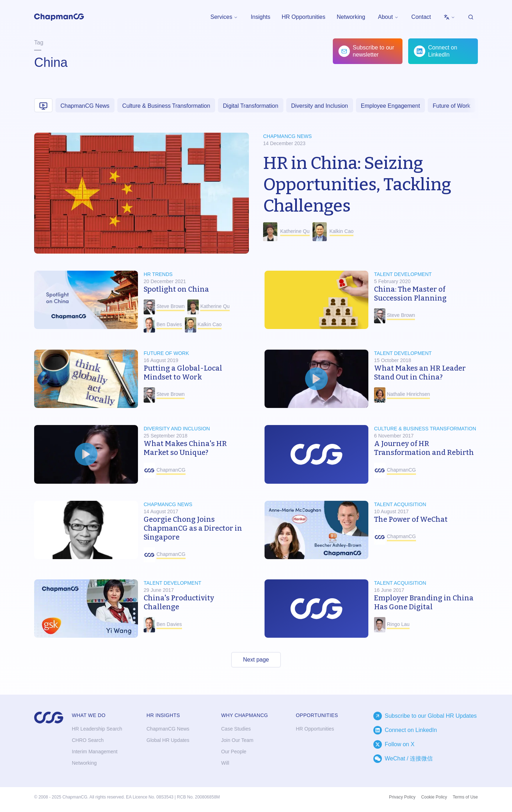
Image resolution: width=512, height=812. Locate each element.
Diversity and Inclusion (320, 106)
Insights (260, 17)
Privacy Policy (402, 797)
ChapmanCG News (85, 106)
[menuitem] (449, 17)
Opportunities (317, 715)
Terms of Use (465, 797)
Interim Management (95, 752)
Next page (256, 660)
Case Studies (236, 729)
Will (225, 763)
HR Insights (163, 715)
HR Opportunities (303, 17)
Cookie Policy (434, 797)
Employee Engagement (390, 106)
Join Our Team (237, 740)
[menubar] (224, 17)
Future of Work (452, 106)
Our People (234, 752)
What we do (89, 715)
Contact (421, 17)
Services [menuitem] (224, 17)
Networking (351, 17)
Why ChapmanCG (245, 715)
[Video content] (43, 105)
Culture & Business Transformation (166, 106)
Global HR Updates (168, 740)
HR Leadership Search (97, 729)
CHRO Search (88, 740)
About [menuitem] (388, 17)
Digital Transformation (251, 106)
